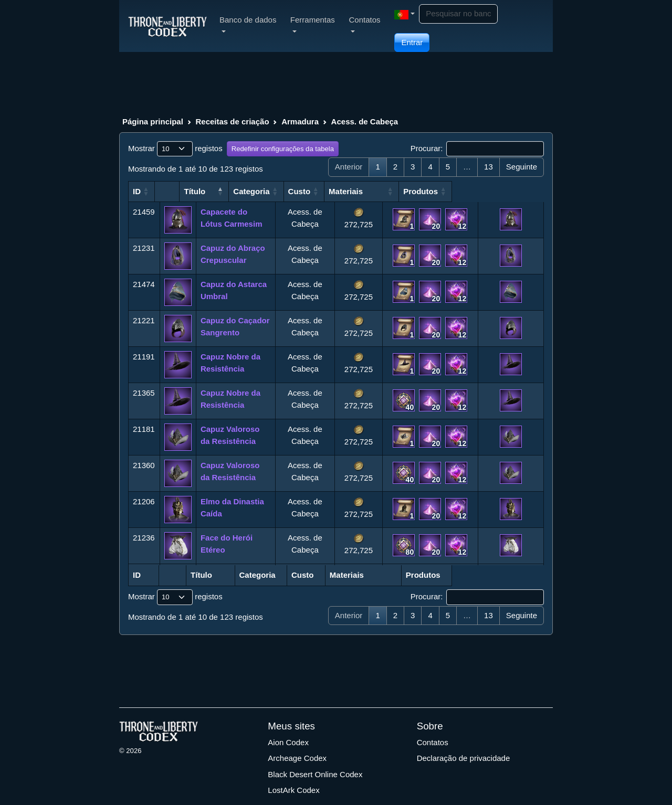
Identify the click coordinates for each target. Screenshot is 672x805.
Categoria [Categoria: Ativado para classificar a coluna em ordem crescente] (298, 191)
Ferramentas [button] (313, 24)
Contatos (433, 742)
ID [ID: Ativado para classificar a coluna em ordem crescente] (137, 191)
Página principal (153, 121)
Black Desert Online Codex (315, 774)
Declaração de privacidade (464, 758)
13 (489, 167)
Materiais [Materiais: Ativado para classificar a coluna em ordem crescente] (404, 191)
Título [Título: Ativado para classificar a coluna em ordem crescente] (211, 191)
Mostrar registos (175, 149)
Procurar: (477, 149)
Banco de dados (248, 24)
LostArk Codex (293, 790)
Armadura (300, 121)
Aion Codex (288, 742)
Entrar (412, 42)
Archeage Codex (297, 758)
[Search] (458, 14)
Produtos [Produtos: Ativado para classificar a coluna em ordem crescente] (500, 191)
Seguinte (522, 167)
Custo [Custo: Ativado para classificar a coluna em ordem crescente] (350, 191)
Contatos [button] (364, 24)
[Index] (167, 26)
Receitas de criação (232, 121)
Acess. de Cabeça (365, 121)
